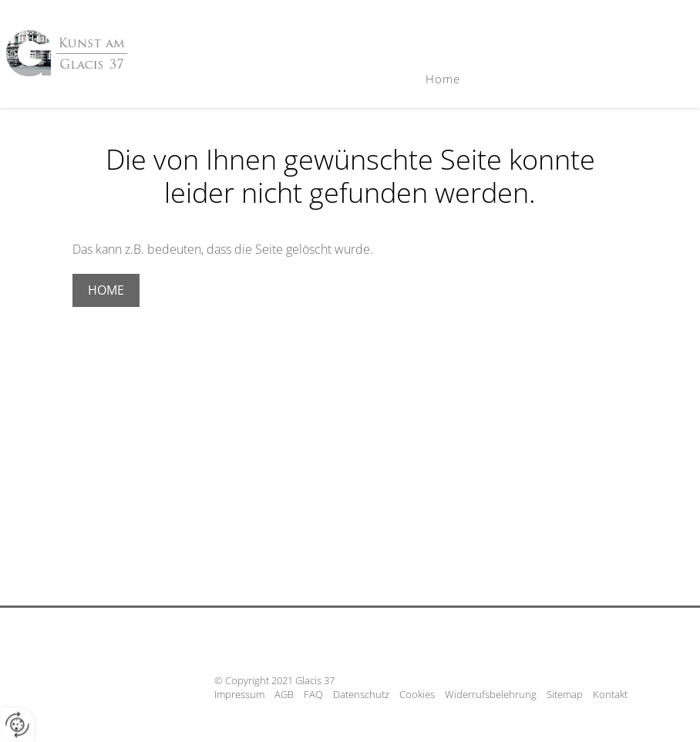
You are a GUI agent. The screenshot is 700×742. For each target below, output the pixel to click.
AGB (284, 694)
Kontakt (610, 694)
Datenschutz (361, 694)
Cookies (417, 694)
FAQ (313, 694)
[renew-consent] (17, 725)
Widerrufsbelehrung (491, 694)
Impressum (239, 694)
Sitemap (565, 694)
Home (443, 79)
